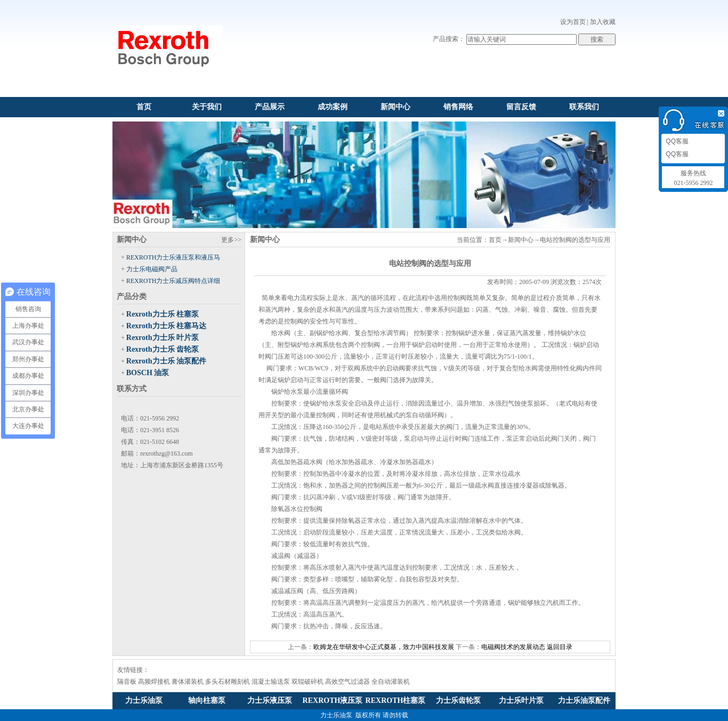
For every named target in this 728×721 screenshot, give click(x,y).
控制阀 (457, 298)
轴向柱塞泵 (207, 700)
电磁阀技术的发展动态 (513, 647)
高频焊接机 (154, 682)
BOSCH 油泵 (148, 373)
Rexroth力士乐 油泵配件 (166, 361)
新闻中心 (395, 107)
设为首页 (573, 22)
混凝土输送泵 (271, 682)
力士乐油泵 (144, 700)
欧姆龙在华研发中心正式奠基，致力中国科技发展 (384, 647)
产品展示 (270, 107)
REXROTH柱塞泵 (396, 700)
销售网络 (458, 107)
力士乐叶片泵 (521, 700)
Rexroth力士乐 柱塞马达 (166, 326)
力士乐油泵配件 (584, 700)
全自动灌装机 (391, 682)
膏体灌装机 (188, 682)
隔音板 (127, 682)
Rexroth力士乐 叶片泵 (163, 338)
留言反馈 (521, 107)
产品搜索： (449, 39)
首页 (144, 107)
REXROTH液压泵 (333, 700)
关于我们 (207, 107)
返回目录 (560, 647)
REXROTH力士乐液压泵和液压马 (173, 257)
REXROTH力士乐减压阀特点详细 (173, 281)
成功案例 (333, 107)
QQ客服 (676, 141)
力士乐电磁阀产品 (152, 269)
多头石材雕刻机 (228, 682)
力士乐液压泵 (270, 700)
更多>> (231, 240)
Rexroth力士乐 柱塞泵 (163, 314)
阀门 (278, 439)
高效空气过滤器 (347, 682)
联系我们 (584, 107)
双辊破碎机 (308, 682)
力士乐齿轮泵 (458, 700)
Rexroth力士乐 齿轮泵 (163, 349)
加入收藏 (603, 22)
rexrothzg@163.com (167, 453)
